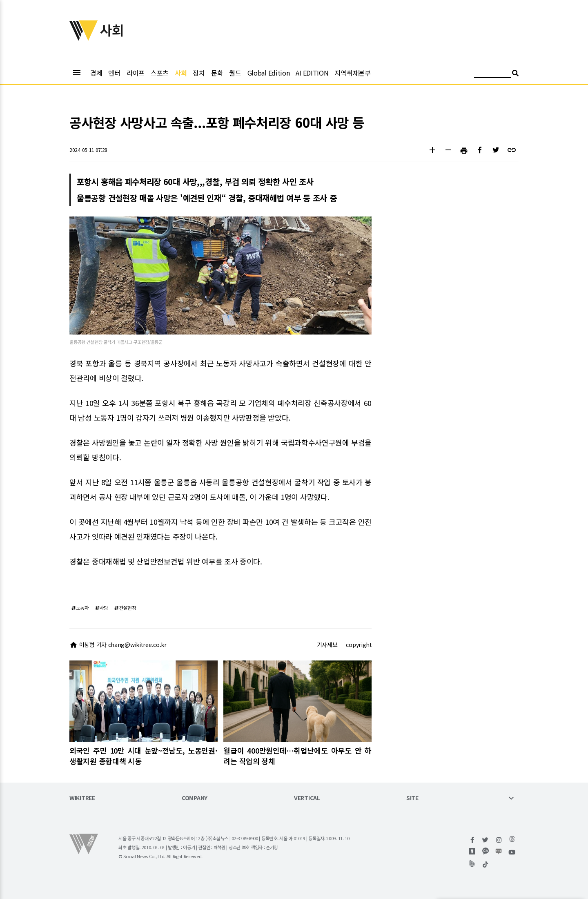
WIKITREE (82, 798)
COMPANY (195, 798)
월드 (235, 73)
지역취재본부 (352, 73)
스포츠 (160, 73)
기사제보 (327, 645)
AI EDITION (312, 73)
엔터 (114, 73)
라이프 (136, 73)
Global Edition (269, 73)
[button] (432, 151)
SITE (412, 798)
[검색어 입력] (492, 74)
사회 (181, 73)
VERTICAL (307, 798)
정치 (199, 73)
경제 (96, 73)
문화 (217, 73)
